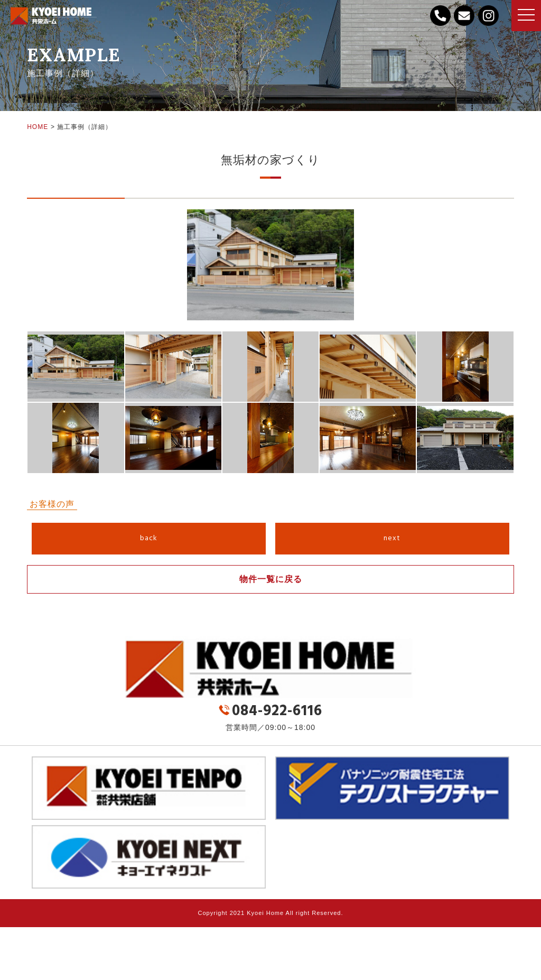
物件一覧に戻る (271, 579)
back (149, 538)
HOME (38, 127)
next (392, 538)
